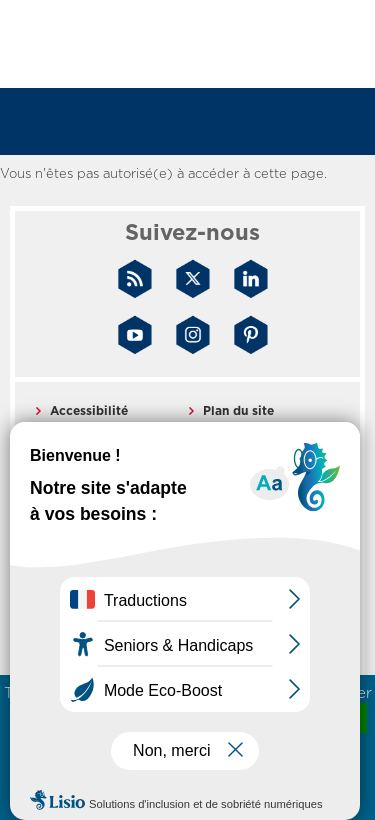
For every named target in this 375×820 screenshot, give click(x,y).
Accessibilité (89, 411)
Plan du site (238, 411)
